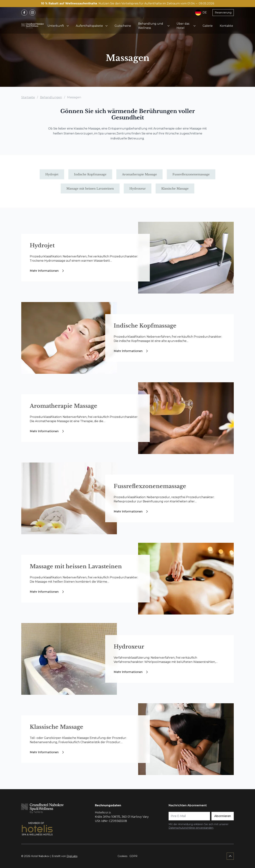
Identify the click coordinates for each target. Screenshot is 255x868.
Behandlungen (51, 97)
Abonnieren (223, 816)
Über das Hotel (183, 26)
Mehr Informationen (47, 271)
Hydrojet (42, 245)
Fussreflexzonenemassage (150, 486)
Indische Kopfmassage (145, 326)
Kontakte (226, 26)
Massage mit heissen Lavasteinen (76, 566)
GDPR (133, 856)
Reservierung (223, 13)
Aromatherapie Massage (63, 406)
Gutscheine (123, 26)
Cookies (122, 856)
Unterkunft (56, 26)
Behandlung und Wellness (151, 26)
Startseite (28, 97)
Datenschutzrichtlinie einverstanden (191, 828)
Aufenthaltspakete (89, 26)
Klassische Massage (56, 727)
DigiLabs (72, 856)
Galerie (208, 26)
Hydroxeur (129, 647)
